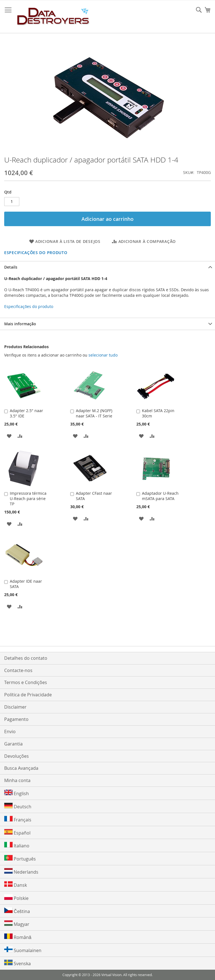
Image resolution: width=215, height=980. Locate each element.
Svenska (17, 963)
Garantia (13, 744)
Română (18, 937)
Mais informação (20, 324)
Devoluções (17, 756)
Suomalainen (23, 950)
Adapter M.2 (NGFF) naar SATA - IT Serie (94, 413)
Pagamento (16, 719)
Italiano (17, 845)
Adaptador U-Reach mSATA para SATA (160, 496)
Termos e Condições (26, 682)
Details (11, 267)
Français (18, 819)
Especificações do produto (36, 253)
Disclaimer (15, 707)
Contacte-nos (18, 670)
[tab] (107, 267)
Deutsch (18, 806)
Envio (10, 732)
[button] (9, 436)
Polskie (16, 898)
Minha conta (17, 780)
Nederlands (21, 872)
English (17, 793)
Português (20, 858)
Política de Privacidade (28, 695)
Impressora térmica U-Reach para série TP (28, 499)
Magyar (17, 924)
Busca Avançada (21, 768)
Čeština (17, 911)
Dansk (16, 885)
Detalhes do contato (26, 658)
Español (17, 832)
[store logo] (53, 17)
